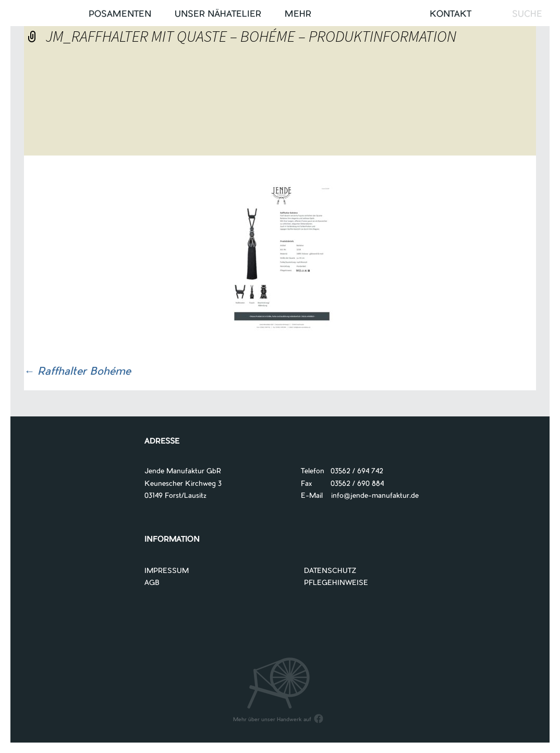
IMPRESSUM (167, 571)
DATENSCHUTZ (330, 571)
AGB (152, 583)
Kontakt (451, 15)
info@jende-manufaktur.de (371, 496)
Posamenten (120, 15)
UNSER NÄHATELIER (218, 15)
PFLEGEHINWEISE (336, 583)
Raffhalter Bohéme (77, 372)
